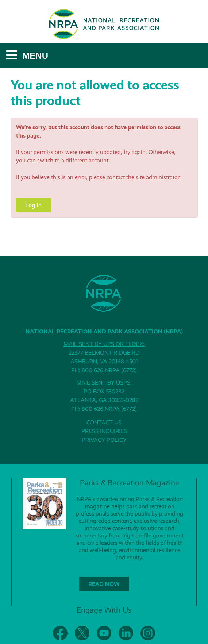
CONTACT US (104, 422)
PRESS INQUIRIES (104, 431)
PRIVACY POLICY (104, 440)
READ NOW (104, 584)
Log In (33, 205)
